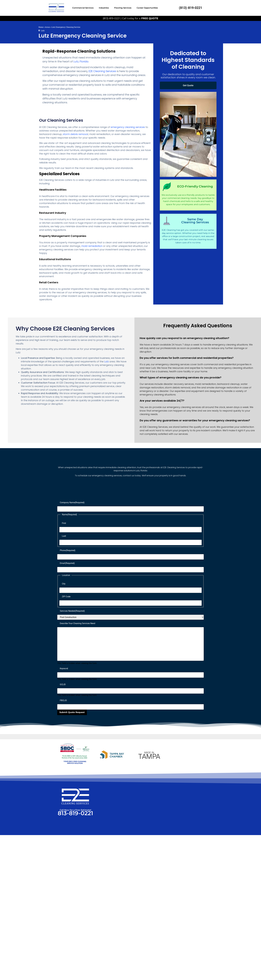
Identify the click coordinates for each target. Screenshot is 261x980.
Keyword (64, 668)
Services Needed (72, 611)
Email (67, 563)
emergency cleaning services (128, 127)
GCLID (63, 684)
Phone (68, 550)
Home (41, 27)
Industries (104, 8)
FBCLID (63, 700)
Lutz (43, 31)
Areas (47, 27)
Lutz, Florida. (81, 61)
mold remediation (92, 246)
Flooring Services (123, 8)
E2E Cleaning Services (102, 71)
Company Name (72, 502)
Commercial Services (83, 8)
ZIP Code (66, 597)
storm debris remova (75, 134)
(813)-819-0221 (191, 8)
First (64, 523)
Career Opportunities (147, 8)
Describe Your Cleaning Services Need (77, 623)
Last (64, 536)
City (64, 584)
